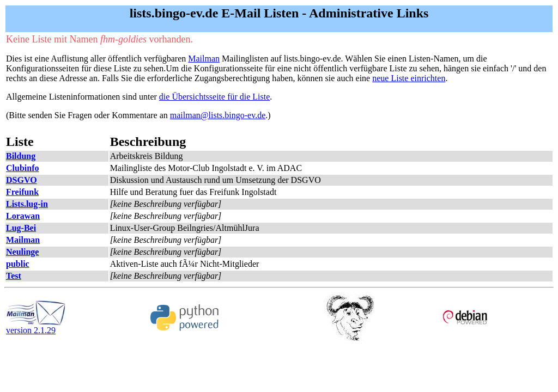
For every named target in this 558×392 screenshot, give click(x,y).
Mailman (204, 59)
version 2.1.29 (36, 326)
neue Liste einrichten (409, 78)
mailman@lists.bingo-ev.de (218, 115)
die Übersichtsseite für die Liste (215, 97)
